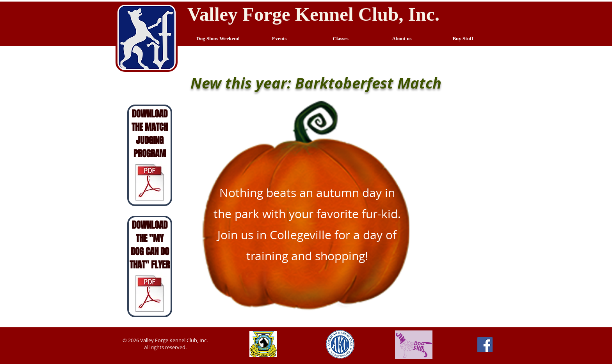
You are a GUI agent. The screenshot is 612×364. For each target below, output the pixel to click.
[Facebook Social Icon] (485, 345)
